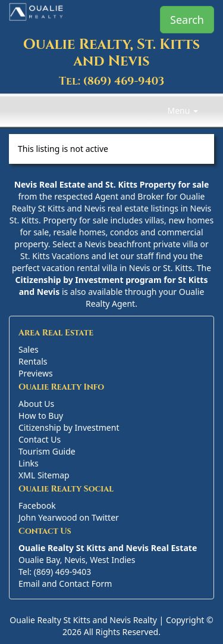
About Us (36, 404)
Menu (183, 111)
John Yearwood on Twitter (69, 517)
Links (29, 463)
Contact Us (40, 439)
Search (187, 20)
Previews (36, 373)
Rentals (33, 361)
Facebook (37, 505)
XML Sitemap (44, 475)
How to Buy (41, 416)
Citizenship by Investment (69, 427)
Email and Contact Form (65, 584)
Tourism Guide (47, 451)
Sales (29, 349)
